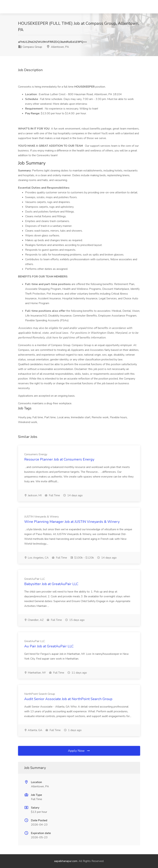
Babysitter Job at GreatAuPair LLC (51, 584)
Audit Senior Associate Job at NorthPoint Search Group (68, 699)
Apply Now (79, 751)
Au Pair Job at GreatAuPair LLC (49, 646)
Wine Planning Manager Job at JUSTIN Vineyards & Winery (72, 522)
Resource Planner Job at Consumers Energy (59, 459)
